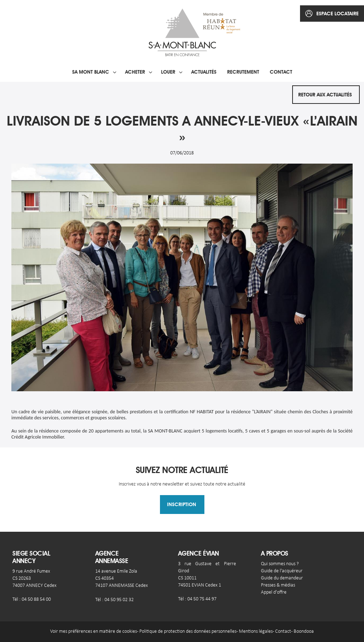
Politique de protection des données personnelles (188, 632)
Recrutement (243, 72)
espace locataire (338, 14)
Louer (168, 72)
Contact (281, 72)
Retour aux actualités (325, 95)
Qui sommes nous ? (280, 564)
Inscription (182, 504)
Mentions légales (256, 632)
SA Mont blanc (91, 72)
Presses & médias (278, 585)
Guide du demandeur (282, 578)
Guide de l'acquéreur (282, 571)
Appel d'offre (274, 592)
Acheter (135, 72)
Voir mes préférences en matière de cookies (93, 632)
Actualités (204, 72)
